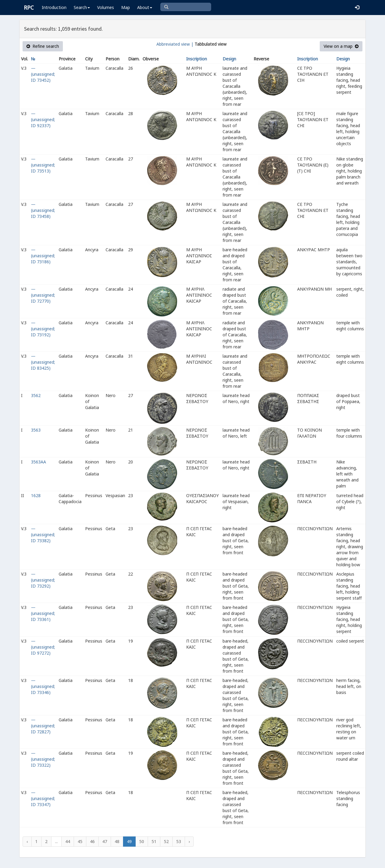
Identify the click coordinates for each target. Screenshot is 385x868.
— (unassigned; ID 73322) (43, 759)
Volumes (106, 7)
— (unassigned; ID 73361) (43, 613)
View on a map (341, 46)
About (145, 7)
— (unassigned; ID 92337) (43, 119)
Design (229, 59)
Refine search (43, 46)
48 (117, 841)
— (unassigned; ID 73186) (43, 256)
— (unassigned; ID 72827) (43, 726)
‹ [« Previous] (27, 841)
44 (68, 841)
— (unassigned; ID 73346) (43, 686)
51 (154, 841)
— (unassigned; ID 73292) (43, 580)
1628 (36, 495)
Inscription (197, 59)
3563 (36, 430)
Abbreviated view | (175, 44)
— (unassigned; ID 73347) (43, 798)
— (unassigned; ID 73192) (43, 329)
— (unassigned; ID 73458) (43, 210)
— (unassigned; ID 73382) (43, 535)
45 (80, 841)
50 (142, 841)
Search (82, 7)
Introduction (54, 7)
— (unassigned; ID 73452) (43, 74)
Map (126, 7)
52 (166, 841)
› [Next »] (189, 841)
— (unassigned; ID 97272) (43, 647)
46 (92, 841)
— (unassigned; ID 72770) (43, 295)
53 (179, 841)
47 (105, 841)
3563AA (38, 462)
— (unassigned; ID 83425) (43, 362)
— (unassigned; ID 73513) (43, 165)
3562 (36, 395)
